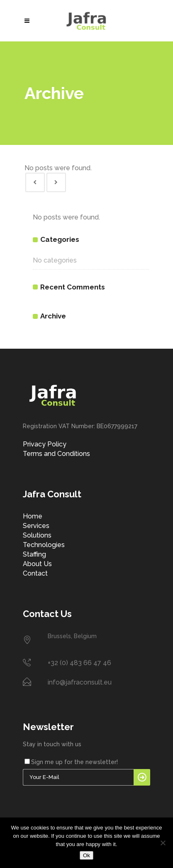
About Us (37, 564)
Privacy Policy (45, 444)
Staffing (34, 554)
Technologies (44, 545)
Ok (86, 855)
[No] (163, 843)
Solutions (37, 535)
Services (36, 526)
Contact (35, 573)
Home (33, 516)
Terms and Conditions (56, 454)
